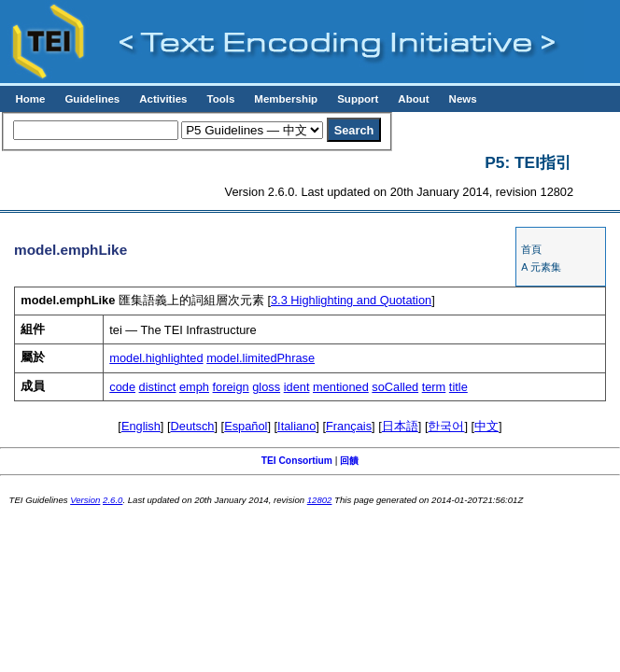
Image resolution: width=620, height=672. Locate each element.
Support (358, 99)
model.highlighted (156, 358)
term (434, 387)
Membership (286, 99)
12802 (320, 500)
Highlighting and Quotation (351, 300)
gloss (266, 387)
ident (297, 387)
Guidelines (92, 99)
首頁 (531, 249)
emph (194, 387)
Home (30, 99)
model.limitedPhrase (261, 358)
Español (246, 426)
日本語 (400, 426)
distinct (158, 387)
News (463, 99)
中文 (486, 426)
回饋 (349, 461)
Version (85, 500)
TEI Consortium (297, 461)
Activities (163, 99)
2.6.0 (113, 500)
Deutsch (193, 426)
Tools (220, 99)
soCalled (395, 387)
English (141, 426)
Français (349, 426)
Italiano (296, 426)
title (458, 387)
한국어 (446, 426)
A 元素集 (541, 267)
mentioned (341, 387)
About (413, 99)
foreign (231, 387)
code (122, 387)
